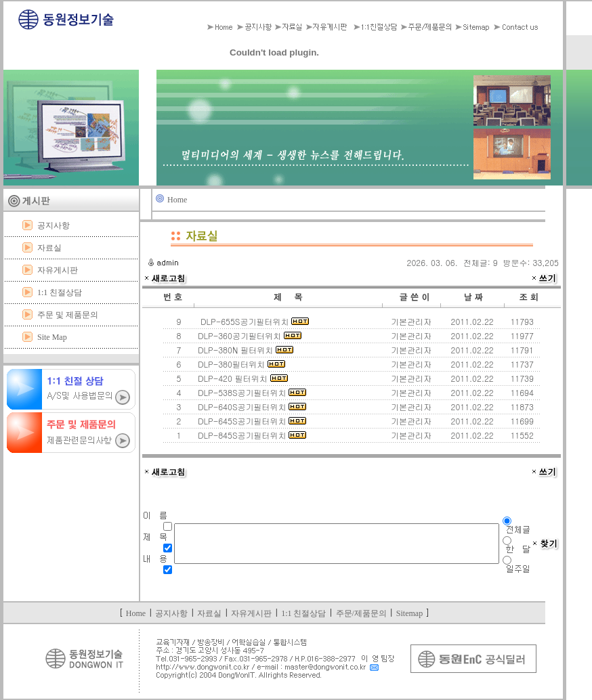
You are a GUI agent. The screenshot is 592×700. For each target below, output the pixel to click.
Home (177, 200)
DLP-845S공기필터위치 (251, 435)
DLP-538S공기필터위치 (251, 392)
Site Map (52, 337)
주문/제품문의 (361, 613)
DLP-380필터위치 (240, 364)
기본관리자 (411, 321)
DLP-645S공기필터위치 (251, 421)
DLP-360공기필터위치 (248, 335)
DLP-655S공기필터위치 (252, 321)
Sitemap (409, 613)
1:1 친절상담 (60, 292)
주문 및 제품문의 (68, 315)
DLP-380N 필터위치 (244, 350)
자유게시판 (58, 270)
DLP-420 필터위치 (241, 378)
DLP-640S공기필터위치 (251, 407)
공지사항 (54, 225)
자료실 (49, 248)
